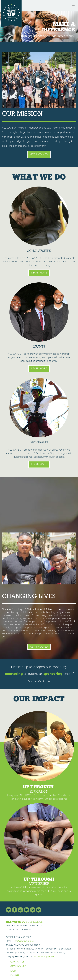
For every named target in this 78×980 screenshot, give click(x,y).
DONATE (15, 975)
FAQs (13, 971)
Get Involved (39, 154)
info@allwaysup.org (24, 941)
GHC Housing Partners (44, 957)
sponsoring (53, 674)
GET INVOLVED (18, 966)
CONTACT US (17, 962)
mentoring (14, 674)
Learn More (39, 273)
